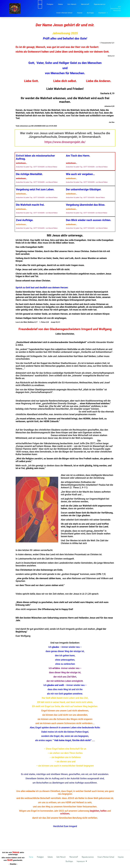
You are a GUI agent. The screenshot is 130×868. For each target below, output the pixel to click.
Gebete (60, 4)
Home (40, 4)
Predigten (50, 4)
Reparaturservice (100, 4)
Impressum (103, 13)
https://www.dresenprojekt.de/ (65, 142)
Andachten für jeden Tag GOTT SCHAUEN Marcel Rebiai (85, 197)
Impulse (80, 13)
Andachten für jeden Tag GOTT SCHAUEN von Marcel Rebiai (37, 167)
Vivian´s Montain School (64, 13)
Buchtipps (90, 13)
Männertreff (85, 4)
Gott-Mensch (72, 4)
